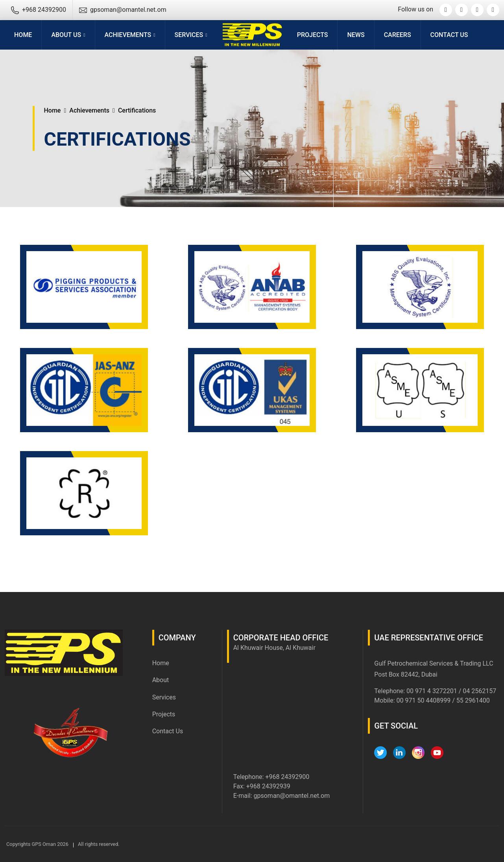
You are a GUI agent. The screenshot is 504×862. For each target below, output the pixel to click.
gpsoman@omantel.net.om (292, 796)
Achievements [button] (128, 35)
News (356, 35)
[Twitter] (446, 10)
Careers (398, 35)
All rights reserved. (99, 844)
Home (23, 35)
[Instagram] (477, 10)
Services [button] (189, 35)
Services (164, 697)
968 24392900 (289, 777)
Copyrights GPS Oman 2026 (37, 844)
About (161, 680)
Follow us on (415, 9)
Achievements (89, 110)
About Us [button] (66, 35)
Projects (313, 35)
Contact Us (449, 35)
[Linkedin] (462, 10)
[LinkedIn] (399, 753)
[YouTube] (493, 10)
